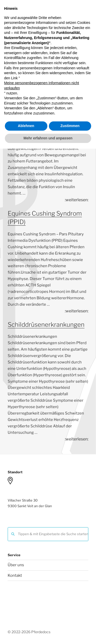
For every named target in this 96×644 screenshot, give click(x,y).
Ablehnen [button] (26, 621)
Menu (48, 53)
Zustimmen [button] (70, 621)
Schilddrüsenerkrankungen (46, 325)
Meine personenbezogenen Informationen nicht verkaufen (42, 581)
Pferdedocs (48, 33)
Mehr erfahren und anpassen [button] (48, 633)
